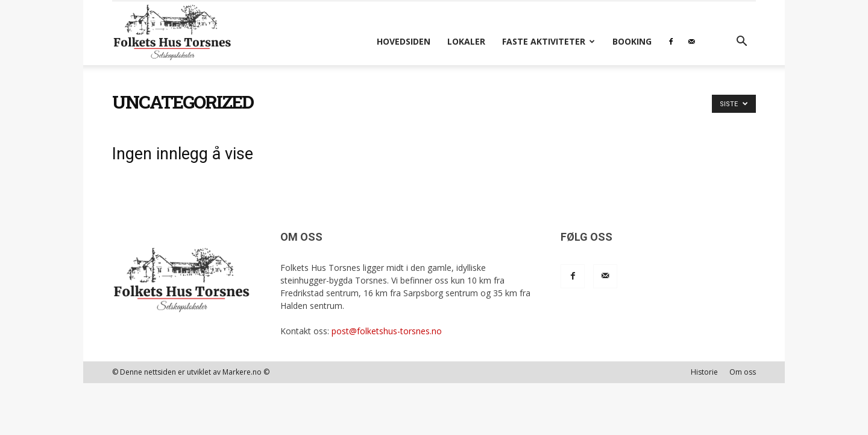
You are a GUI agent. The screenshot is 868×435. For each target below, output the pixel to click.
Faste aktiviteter (549, 41)
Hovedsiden (404, 41)
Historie (704, 372)
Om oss (743, 372)
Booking (632, 41)
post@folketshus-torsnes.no (387, 331)
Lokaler (466, 41)
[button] (741, 43)
